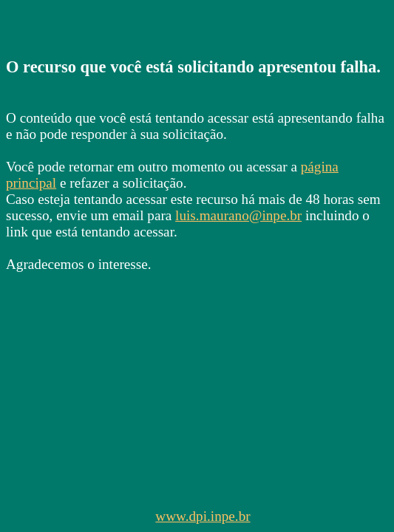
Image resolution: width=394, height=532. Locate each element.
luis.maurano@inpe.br (238, 215)
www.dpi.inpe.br (203, 516)
